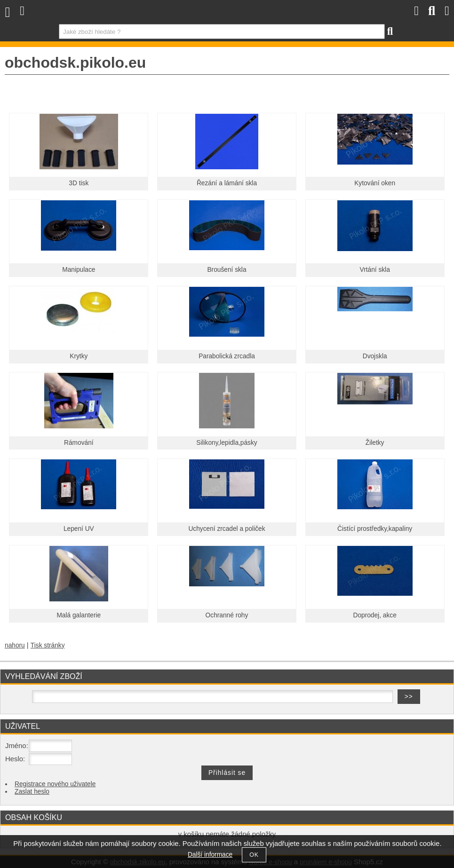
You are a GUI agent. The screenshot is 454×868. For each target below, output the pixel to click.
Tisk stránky (48, 645)
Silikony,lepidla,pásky (227, 443)
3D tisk (79, 183)
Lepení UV (79, 529)
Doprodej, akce (375, 615)
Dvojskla (375, 356)
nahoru (15, 645)
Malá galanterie (79, 615)
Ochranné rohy (227, 615)
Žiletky (375, 443)
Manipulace (79, 270)
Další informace (210, 855)
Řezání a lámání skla (227, 183)
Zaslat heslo (32, 792)
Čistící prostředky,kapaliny (375, 529)
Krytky (79, 356)
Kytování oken (375, 183)
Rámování (79, 443)
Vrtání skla (374, 270)
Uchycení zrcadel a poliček (227, 529)
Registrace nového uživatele (55, 784)
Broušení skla (227, 270)
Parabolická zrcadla (227, 356)
